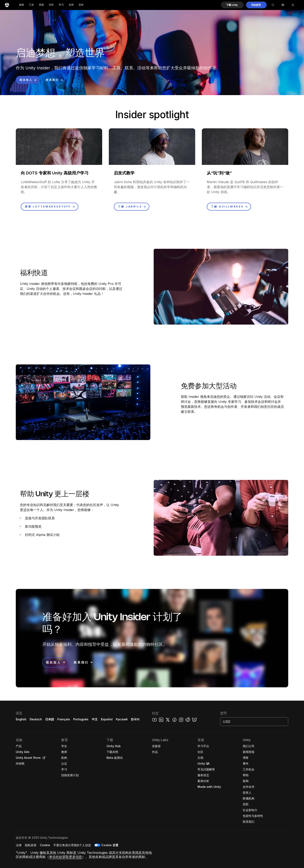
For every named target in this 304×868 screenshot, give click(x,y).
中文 (95, 719)
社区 (51, 5)
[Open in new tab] (43, 758)
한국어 (135, 719)
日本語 (50, 719)
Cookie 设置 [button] (110, 845)
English (21, 719)
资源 (41, 5)
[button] (232, 5)
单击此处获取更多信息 (66, 857)
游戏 (21, 5)
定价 (81, 5)
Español (107, 719)
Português (81, 719)
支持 (71, 5)
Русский (122, 719)
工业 (31, 5)
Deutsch (36, 719)
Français (64, 719)
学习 (61, 5)
